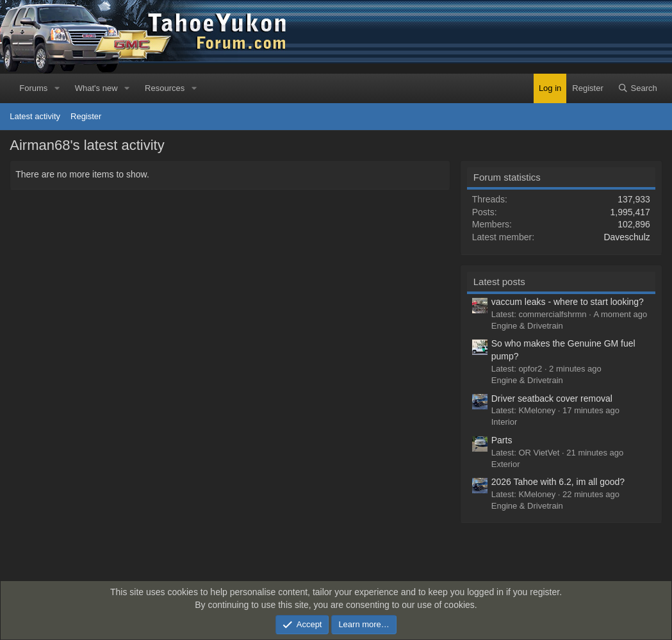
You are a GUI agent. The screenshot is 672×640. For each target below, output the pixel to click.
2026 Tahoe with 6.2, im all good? (558, 482)
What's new (96, 88)
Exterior (506, 464)
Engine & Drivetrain (527, 326)
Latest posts (499, 282)
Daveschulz (627, 237)
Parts (502, 440)
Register (86, 116)
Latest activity (35, 116)
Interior (504, 422)
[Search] (637, 88)
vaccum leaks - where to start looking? (568, 302)
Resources (165, 88)
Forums (33, 88)
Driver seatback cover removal (552, 398)
